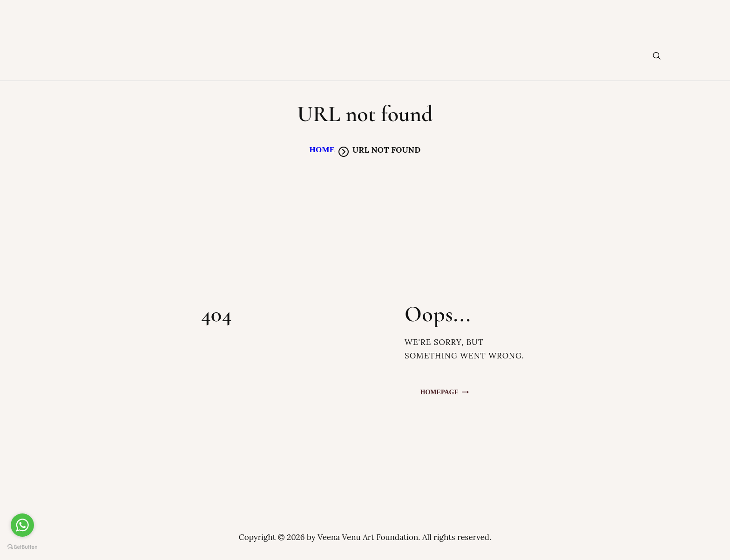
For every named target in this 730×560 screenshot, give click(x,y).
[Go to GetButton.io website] (22, 547)
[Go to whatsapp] (22, 525)
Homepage (439, 392)
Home (322, 150)
